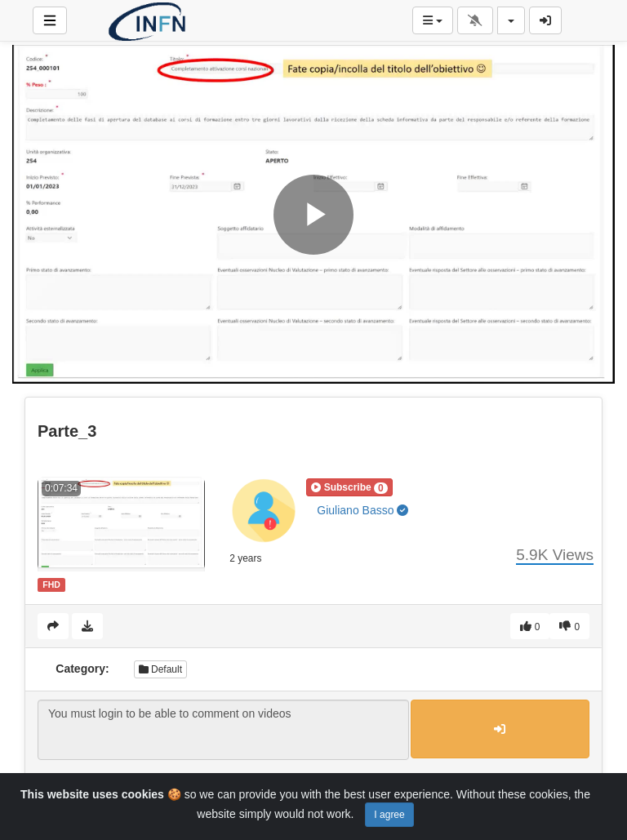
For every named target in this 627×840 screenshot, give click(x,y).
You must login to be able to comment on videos (223, 730)
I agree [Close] (389, 815)
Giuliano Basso (362, 510)
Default (160, 669)
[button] (349, 487)
